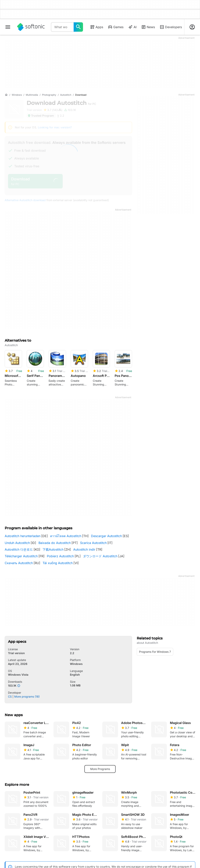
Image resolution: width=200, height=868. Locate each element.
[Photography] (49, 95)
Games (116, 27)
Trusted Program (41, 116)
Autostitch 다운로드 (19, 549)
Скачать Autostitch (19, 563)
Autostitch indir (84, 549)
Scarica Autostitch (93, 543)
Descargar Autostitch (106, 536)
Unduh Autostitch (17, 543)
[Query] (62, 27)
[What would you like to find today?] (78, 27)
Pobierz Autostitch (60, 556)
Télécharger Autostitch (21, 556)
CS (10, 696)
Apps (97, 27)
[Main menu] (8, 27)
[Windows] (17, 95)
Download (61, 103)
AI (132, 27)
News (148, 27)
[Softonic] (31, 27)
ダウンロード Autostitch (100, 556)
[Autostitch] (66, 95)
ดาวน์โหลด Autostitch (66, 536)
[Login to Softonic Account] (192, 27)
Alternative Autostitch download (25, 200)
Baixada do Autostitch (55, 543)
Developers (171, 27)
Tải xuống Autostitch (58, 563)
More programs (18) (27, 696)
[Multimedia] (32, 95)
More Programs (100, 769)
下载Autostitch (53, 549)
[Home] (6, 95)
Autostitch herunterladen (23, 536)
